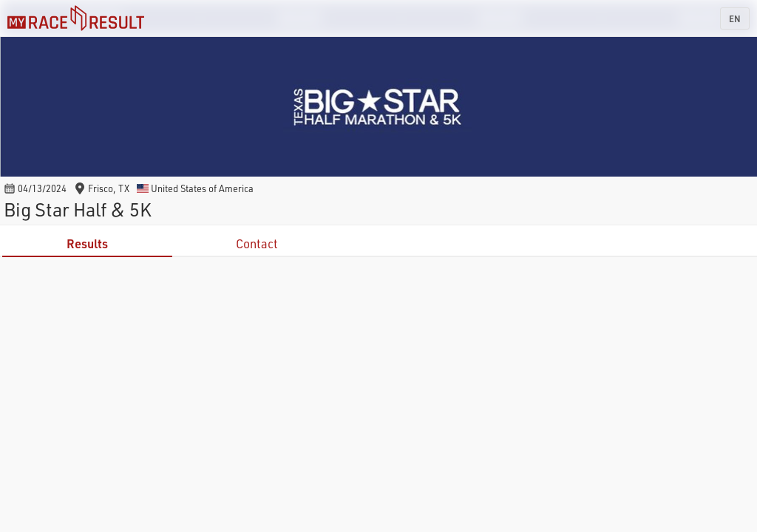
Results (87, 243)
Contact (257, 243)
